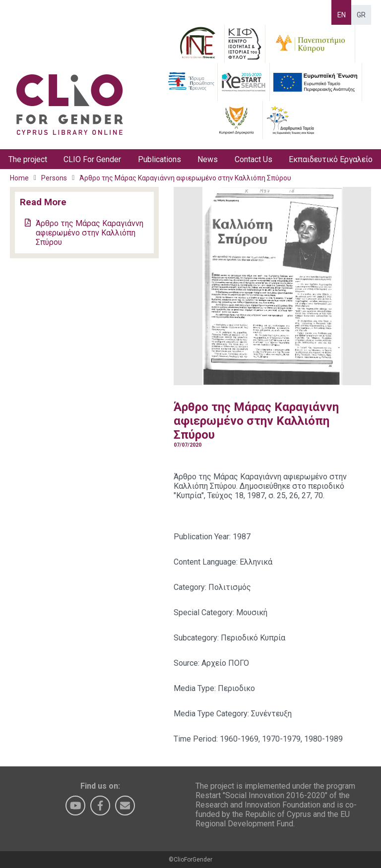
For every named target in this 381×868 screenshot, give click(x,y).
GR (361, 15)
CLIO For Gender (92, 159)
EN (342, 15)
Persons (54, 178)
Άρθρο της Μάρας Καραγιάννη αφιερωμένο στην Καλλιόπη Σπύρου (185, 178)
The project (28, 159)
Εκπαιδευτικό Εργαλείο (331, 159)
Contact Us (254, 159)
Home (19, 178)
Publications (159, 159)
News (208, 159)
